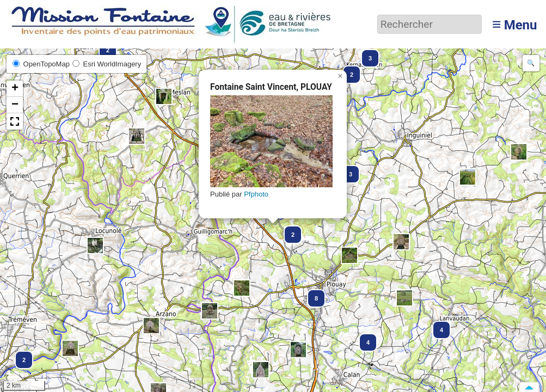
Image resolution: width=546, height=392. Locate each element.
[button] (164, 96)
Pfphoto (256, 194)
